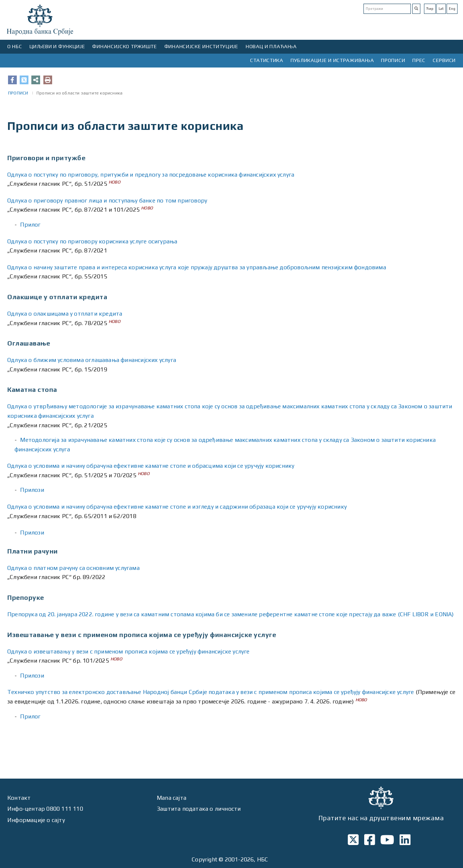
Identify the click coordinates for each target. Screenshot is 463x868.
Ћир (430, 9)
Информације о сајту (36, 820)
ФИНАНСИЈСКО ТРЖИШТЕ (124, 46)
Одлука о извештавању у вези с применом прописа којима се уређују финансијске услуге (129, 651)
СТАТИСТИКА (267, 60)
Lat (441, 9)
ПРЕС (419, 60)
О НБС (15, 46)
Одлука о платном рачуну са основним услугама (73, 568)
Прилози (32, 490)
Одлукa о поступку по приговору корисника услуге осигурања (92, 241)
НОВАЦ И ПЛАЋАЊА (271, 46)
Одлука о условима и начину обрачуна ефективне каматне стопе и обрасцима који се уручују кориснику (151, 466)
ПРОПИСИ (393, 60)
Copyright (205, 859)
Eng (452, 9)
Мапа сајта (172, 798)
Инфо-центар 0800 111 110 (45, 809)
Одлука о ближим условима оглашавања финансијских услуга (92, 360)
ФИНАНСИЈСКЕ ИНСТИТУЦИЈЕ (201, 46)
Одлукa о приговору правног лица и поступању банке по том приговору (107, 200)
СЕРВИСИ (444, 60)
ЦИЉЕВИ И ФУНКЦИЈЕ (57, 46)
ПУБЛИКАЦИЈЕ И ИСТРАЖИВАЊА (332, 60)
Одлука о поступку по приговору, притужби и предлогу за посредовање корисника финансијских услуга (151, 175)
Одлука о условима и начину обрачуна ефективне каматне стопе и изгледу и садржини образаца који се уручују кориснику (177, 507)
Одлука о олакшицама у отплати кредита (65, 314)
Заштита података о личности (199, 809)
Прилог (30, 225)
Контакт (19, 798)
